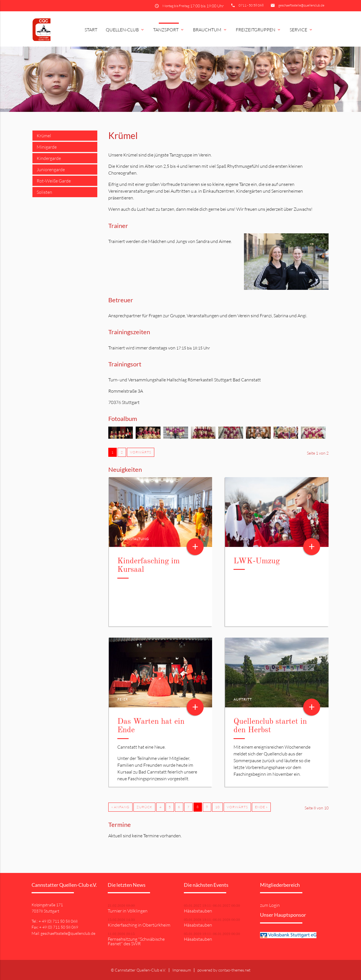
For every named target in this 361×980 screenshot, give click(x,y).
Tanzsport (169, 30)
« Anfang (120, 807)
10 (217, 807)
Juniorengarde (51, 170)
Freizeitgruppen (258, 30)
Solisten (44, 192)
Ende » (261, 807)
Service (301, 30)
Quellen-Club (125, 30)
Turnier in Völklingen (128, 911)
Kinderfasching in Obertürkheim (139, 925)
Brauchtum (210, 30)
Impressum (182, 970)
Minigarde (47, 147)
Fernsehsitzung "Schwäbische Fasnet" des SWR (136, 941)
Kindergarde (49, 158)
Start (91, 30)
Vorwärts (141, 452)
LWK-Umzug (257, 561)
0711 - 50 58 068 (251, 5)
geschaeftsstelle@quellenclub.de (301, 5)
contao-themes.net (234, 970)
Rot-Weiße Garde (54, 181)
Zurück (144, 807)
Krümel (44, 136)
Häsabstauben (198, 911)
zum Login (270, 905)
